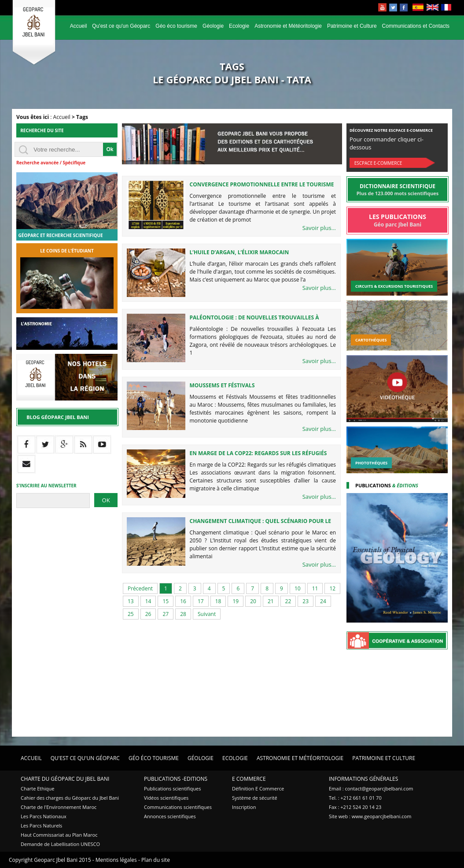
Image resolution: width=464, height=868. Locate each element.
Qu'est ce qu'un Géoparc (121, 26)
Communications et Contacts (416, 26)
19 (236, 601)
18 (218, 601)
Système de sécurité (255, 798)
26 (148, 614)
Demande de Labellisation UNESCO (60, 844)
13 (131, 601)
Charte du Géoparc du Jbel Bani (65, 779)
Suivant (207, 614)
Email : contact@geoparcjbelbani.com (371, 788)
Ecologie (239, 26)
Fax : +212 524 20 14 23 (355, 807)
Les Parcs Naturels (41, 825)
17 (201, 601)
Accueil (79, 26)
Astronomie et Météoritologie (288, 26)
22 (288, 601)
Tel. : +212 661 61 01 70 (355, 798)
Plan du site (156, 860)
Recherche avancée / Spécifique (51, 163)
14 (148, 601)
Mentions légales (116, 860)
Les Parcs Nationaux (44, 816)
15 (166, 601)
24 (323, 601)
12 (332, 588)
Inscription (244, 807)
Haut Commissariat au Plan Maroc (59, 835)
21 (271, 601)
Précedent (140, 588)
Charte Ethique (37, 788)
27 (166, 614)
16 (183, 601)
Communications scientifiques (178, 807)
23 (306, 601)
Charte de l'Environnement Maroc (59, 807)
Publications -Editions (176, 779)
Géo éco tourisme (176, 26)
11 (315, 588)
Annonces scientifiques (170, 816)
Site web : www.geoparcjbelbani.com (370, 816)
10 (298, 588)
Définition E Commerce (258, 788)
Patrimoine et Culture (352, 26)
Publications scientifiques (172, 788)
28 (183, 614)
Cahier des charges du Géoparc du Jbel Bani (70, 798)
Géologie (213, 26)
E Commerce (249, 779)
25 (131, 614)
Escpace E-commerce (378, 163)
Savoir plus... (319, 228)
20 (253, 601)
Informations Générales (363, 779)
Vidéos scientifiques (166, 798)
